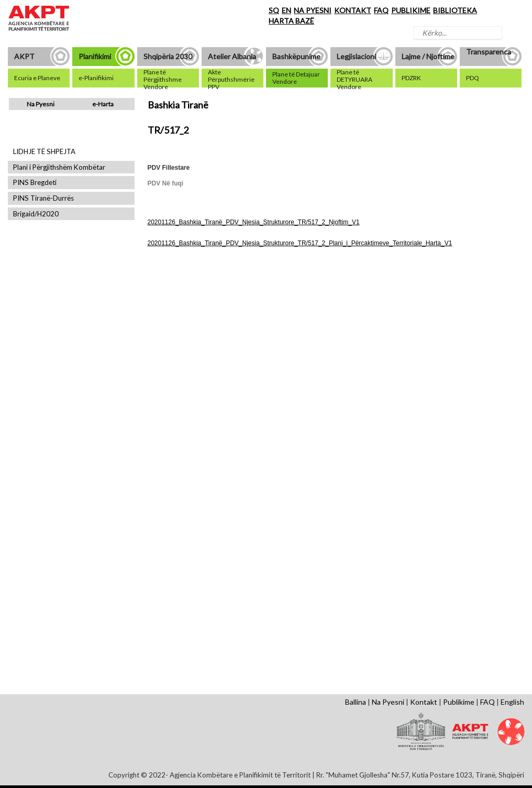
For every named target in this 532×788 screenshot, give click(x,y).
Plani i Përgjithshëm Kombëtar (59, 167)
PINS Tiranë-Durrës (43, 198)
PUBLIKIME (411, 10)
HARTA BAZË (291, 21)
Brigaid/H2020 (36, 214)
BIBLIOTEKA (455, 10)
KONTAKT (353, 10)
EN (286, 10)
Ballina (356, 702)
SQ (274, 10)
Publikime (459, 702)
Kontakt (424, 702)
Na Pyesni (41, 104)
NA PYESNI (313, 10)
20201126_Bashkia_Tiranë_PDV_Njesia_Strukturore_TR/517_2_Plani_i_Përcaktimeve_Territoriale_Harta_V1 (300, 243)
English (512, 702)
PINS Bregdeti (35, 183)
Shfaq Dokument (176, 348)
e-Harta (103, 104)
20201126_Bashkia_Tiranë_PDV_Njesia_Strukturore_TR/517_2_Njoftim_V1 (254, 222)
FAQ (381, 10)
